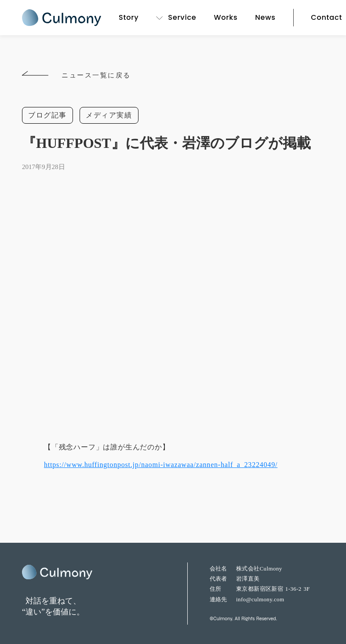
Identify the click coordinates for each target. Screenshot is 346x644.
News (265, 17)
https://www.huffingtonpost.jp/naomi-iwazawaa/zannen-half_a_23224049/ (161, 465)
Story (129, 17)
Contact (326, 17)
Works (226, 17)
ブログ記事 (47, 115)
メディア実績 (109, 115)
